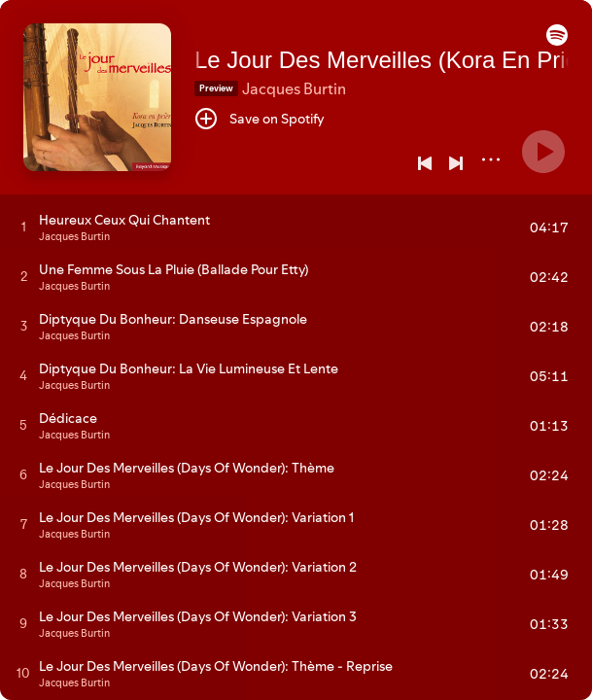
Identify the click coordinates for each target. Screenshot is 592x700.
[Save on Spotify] (260, 119)
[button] (557, 41)
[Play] (543, 152)
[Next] (456, 163)
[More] (491, 159)
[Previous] (425, 163)
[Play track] (24, 227)
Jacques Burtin (294, 88)
